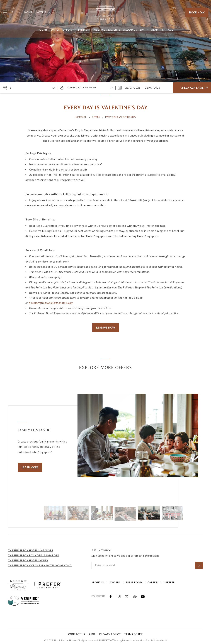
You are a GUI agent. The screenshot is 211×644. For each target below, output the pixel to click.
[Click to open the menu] (5, 12)
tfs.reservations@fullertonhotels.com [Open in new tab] (51, 303)
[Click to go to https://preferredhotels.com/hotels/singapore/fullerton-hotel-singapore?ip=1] (18, 583)
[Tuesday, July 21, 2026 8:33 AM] (133, 88)
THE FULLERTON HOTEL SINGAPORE (31, 549)
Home (28, 12)
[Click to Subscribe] (199, 563)
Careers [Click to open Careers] (153, 581)
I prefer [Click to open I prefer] (169, 581)
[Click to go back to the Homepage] (106, 12)
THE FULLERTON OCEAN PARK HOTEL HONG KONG (40, 564)
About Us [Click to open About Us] (98, 581)
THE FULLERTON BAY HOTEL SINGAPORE (34, 554)
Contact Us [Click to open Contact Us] (77, 632)
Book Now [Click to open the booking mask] (197, 12)
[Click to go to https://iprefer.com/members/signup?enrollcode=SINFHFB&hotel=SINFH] (48, 583)
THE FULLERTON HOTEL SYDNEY (28, 559)
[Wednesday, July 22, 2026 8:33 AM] (152, 88)
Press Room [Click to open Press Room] (134, 581)
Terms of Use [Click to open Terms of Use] (134, 632)
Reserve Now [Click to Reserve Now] (106, 327)
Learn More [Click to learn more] (30, 467)
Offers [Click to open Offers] (96, 117)
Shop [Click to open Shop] (92, 632)
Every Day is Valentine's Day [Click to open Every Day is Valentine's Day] (121, 117)
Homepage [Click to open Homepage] (81, 117)
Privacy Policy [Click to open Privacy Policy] (110, 632)
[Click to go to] (24, 599)
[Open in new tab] (154, 30)
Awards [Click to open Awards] (115, 581)
